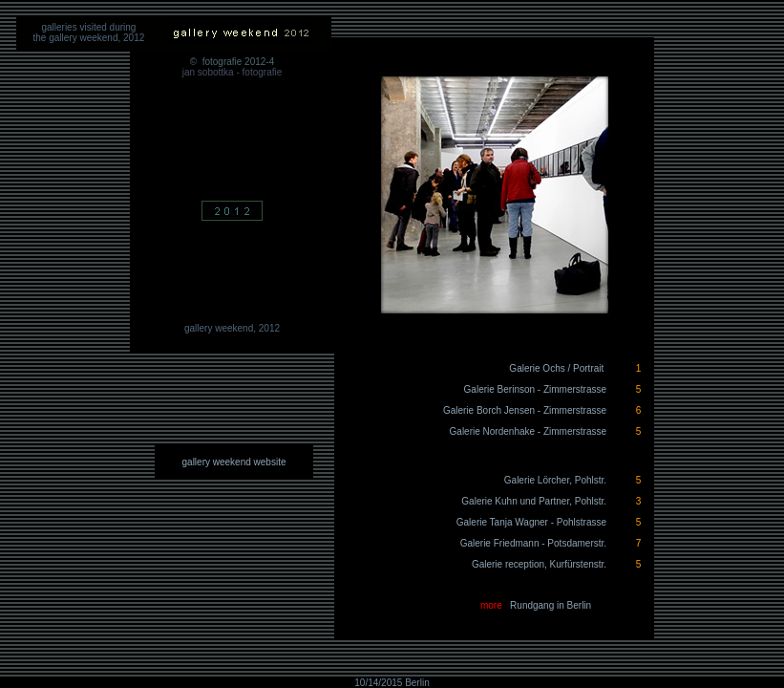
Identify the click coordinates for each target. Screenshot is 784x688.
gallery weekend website (234, 462)
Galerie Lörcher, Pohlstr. (555, 480)
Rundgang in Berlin (551, 605)
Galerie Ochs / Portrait (559, 368)
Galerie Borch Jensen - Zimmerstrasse (525, 410)
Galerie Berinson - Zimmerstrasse (535, 389)
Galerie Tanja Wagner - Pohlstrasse (531, 522)
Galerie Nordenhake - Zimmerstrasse (529, 431)
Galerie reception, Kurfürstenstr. (539, 564)
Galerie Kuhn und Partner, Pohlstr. (534, 501)
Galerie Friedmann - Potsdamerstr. (533, 543)
